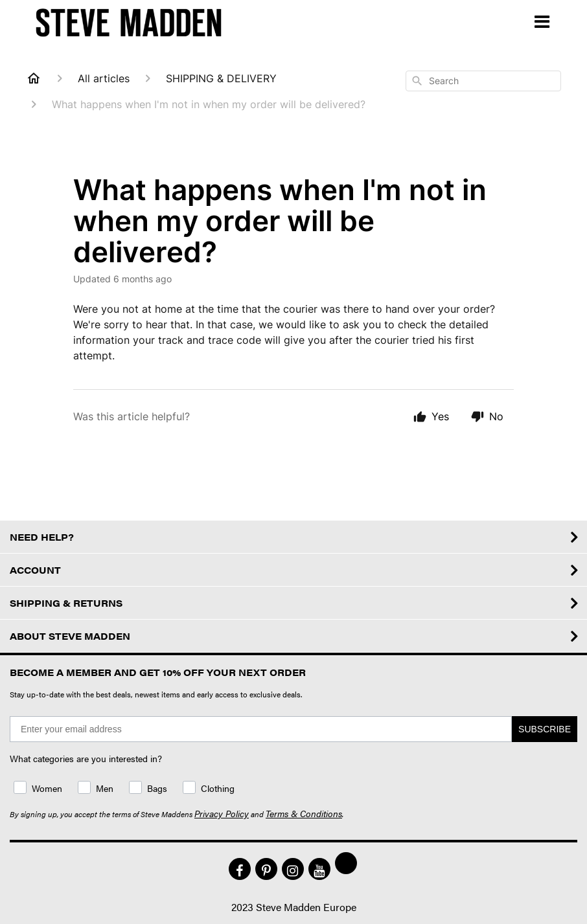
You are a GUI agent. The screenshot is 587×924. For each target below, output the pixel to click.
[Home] (34, 78)
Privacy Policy (222, 813)
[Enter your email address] (261, 729)
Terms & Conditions (304, 813)
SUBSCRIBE (545, 729)
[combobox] (483, 81)
